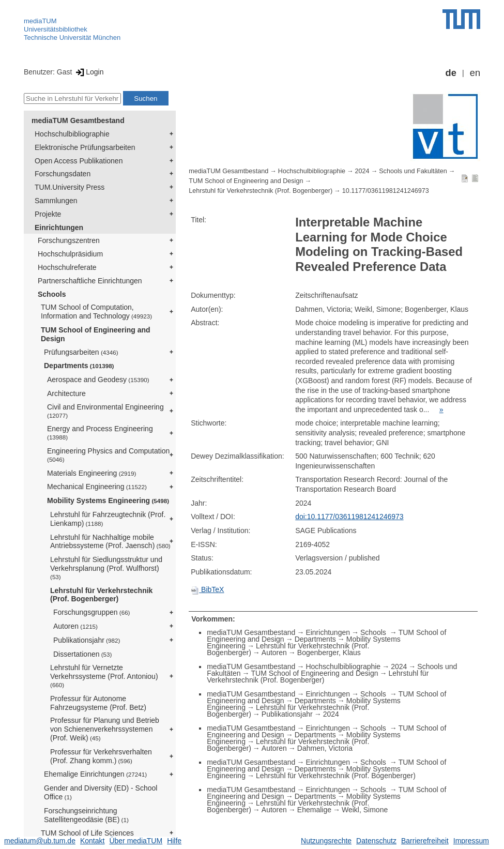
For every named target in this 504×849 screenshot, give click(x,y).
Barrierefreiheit (425, 841)
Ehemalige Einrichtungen (95, 774)
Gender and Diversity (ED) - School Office (101, 792)
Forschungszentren (69, 240)
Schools (52, 294)
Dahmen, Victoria (325, 748)
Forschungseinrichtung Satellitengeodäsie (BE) (86, 815)
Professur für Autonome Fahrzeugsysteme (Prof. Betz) (98, 703)
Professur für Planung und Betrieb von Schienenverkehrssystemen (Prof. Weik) (105, 729)
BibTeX (207, 589)
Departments (79, 366)
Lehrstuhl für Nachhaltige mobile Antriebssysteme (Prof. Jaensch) (110, 542)
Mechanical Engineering (97, 487)
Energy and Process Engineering (100, 433)
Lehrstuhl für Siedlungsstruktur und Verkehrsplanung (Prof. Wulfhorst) (106, 568)
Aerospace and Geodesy (98, 380)
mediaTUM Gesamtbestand (78, 120)
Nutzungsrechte (326, 841)
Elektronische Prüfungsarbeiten (85, 147)
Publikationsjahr (87, 640)
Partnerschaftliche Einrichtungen (90, 281)
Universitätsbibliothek (56, 29)
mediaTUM (40, 21)
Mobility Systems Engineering (108, 501)
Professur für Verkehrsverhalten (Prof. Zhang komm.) (101, 756)
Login (89, 72)
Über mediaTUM (136, 841)
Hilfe (174, 841)
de (451, 73)
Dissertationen (82, 654)
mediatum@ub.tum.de (40, 841)
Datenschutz (376, 841)
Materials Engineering (91, 473)
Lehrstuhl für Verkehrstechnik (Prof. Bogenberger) (101, 595)
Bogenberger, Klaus (329, 653)
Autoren (75, 626)
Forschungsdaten (63, 174)
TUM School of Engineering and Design (96, 334)
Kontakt (92, 841)
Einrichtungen (59, 228)
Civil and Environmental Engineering (105, 411)
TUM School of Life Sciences (87, 833)
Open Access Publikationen (79, 161)
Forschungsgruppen (92, 612)
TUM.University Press (70, 187)
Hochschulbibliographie (72, 134)
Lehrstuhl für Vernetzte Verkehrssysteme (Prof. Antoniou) (104, 676)
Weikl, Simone (365, 810)
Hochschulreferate (67, 267)
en (475, 73)
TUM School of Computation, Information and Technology (96, 312)
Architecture (66, 393)
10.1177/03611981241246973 (386, 191)
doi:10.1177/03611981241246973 (349, 517)
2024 (362, 171)
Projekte (48, 214)
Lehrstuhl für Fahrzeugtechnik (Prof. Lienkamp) (108, 519)
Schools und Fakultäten (413, 171)
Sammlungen (56, 201)
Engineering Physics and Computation (108, 455)
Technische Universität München (72, 37)
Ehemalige (314, 810)
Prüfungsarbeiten (81, 352)
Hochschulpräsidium (70, 254)
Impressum (471, 841)
